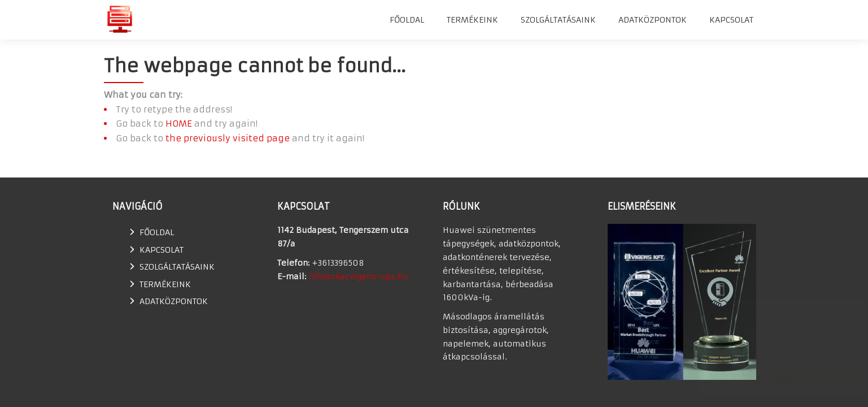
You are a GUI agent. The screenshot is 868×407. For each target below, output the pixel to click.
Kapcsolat (731, 20)
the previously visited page (228, 138)
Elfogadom (772, 380)
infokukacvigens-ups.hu (359, 276)
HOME (179, 124)
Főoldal (407, 20)
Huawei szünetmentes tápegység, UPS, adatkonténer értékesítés (119, 19)
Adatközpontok (653, 20)
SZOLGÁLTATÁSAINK (558, 20)
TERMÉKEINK (472, 20)
